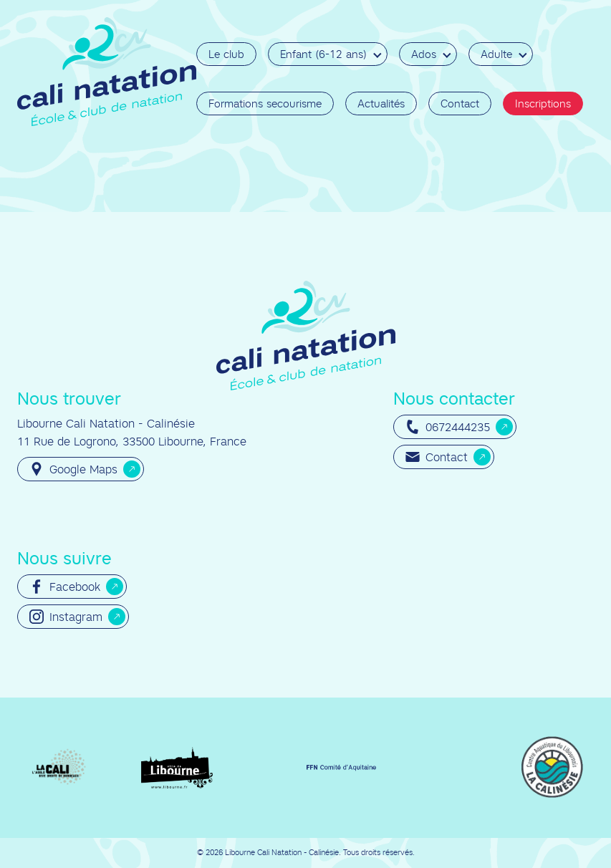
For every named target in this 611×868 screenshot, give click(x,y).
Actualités (381, 103)
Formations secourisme (265, 103)
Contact (460, 103)
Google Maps (73, 469)
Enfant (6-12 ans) (323, 54)
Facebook (65, 587)
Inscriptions (543, 103)
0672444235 (448, 427)
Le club (226, 54)
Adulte (496, 54)
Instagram (66, 617)
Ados (424, 54)
